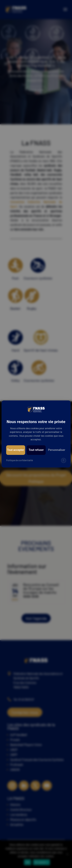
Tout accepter (16, 450)
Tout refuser (36, 450)
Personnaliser (57, 450)
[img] (64, 460)
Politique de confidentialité (19, 460)
